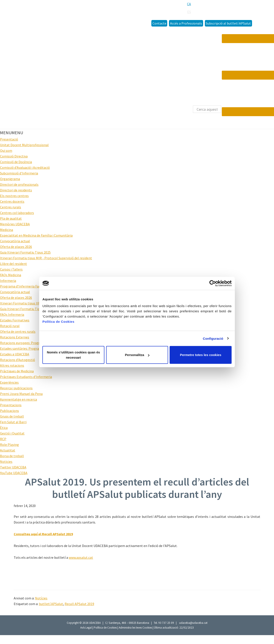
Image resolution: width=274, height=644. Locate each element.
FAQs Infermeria (12, 314)
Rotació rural (10, 326)
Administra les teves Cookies (135, 628)
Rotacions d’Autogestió (18, 360)
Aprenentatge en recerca (18, 399)
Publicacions (9, 411)
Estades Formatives (15, 320)
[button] (12, 133)
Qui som (6, 151)
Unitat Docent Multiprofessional (24, 145)
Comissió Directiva (14, 156)
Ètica (4, 428)
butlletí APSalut (51, 604)
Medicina (7, 230)
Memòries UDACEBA (15, 224)
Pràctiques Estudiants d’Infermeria (26, 377)
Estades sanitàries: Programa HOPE (27, 348)
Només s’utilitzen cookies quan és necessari (73, 355)
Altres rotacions (12, 365)
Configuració (213, 338)
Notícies (41, 598)
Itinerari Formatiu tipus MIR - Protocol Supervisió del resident (46, 258)
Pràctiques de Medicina (17, 371)
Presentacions (11, 405)
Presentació (9, 139)
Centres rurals (11, 207)
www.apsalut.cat (81, 557)
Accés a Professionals (186, 23)
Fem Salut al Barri (13, 422)
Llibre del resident (13, 264)
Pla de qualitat (11, 218)
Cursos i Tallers (11, 269)
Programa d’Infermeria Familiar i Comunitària (34, 286)
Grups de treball (12, 416)
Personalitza (137, 355)
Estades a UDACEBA (15, 354)
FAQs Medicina (11, 275)
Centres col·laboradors (17, 213)
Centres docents (12, 201)
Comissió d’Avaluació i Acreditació (25, 167)
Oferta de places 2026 (16, 247)
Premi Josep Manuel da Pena (21, 394)
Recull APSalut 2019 (79, 604)
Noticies (6, 462)
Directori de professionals (19, 184)
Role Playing (9, 445)
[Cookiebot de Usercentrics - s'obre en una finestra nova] (213, 283)
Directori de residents (16, 190)
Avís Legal (86, 628)
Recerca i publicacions (16, 388)
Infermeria (8, 281)
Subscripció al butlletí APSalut (228, 23)
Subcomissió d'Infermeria (19, 173)
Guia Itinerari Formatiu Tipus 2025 (25, 252)
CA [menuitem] (189, 4)
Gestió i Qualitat (12, 433)
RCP (3, 439)
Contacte (159, 23)
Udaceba (33, 13)
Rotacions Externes (15, 337)
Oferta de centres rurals (18, 331)
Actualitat (8, 450)
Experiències (9, 382)
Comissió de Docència (16, 162)
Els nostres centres (14, 196)
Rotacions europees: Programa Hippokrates (33, 343)
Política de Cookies (105, 628)
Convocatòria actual (15, 241)
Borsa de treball (12, 456)
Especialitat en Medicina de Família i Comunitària (36, 235)
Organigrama (10, 179)
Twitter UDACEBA (13, 467)
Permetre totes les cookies (200, 355)
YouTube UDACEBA (14, 473)
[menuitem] (189, 4)
